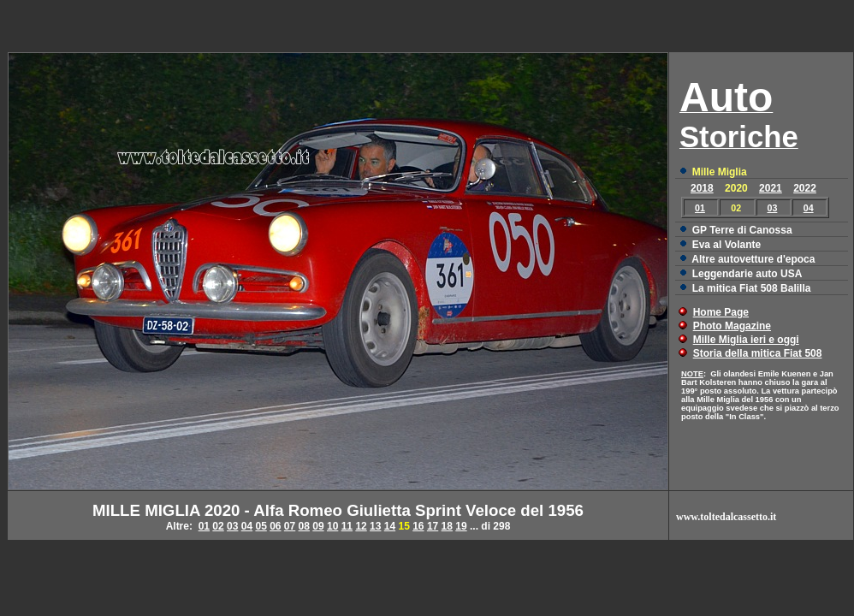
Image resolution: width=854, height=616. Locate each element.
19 (461, 526)
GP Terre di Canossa (742, 230)
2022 (805, 188)
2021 (771, 188)
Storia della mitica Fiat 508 (758, 353)
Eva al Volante (726, 245)
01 (700, 208)
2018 (702, 188)
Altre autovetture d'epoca (753, 259)
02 (218, 526)
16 (418, 526)
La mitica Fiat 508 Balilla (752, 288)
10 (332, 526)
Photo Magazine (732, 326)
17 (433, 526)
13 (375, 526)
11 (347, 526)
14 (390, 526)
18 (447, 526)
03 (773, 208)
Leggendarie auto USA (747, 274)
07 (290, 526)
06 (275, 526)
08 (304, 526)
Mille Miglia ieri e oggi (746, 340)
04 (809, 208)
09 (318, 526)
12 (361, 526)
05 (261, 526)
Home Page (721, 312)
